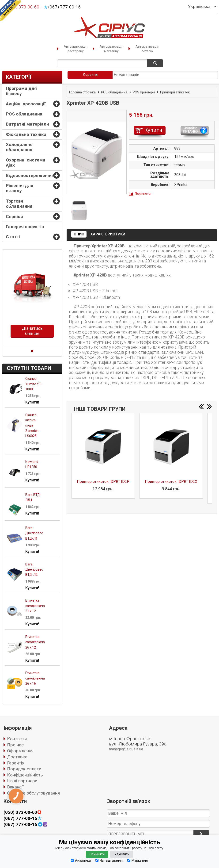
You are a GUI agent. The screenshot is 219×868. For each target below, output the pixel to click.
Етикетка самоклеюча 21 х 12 (35, 606)
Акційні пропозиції (26, 104)
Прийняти (97, 854)
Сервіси (14, 217)
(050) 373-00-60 (20, 812)
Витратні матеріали (27, 124)
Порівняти (143, 194)
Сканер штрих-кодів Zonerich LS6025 (32, 426)
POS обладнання (24, 114)
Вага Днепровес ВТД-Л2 (34, 570)
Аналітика (81, 860)
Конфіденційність (25, 775)
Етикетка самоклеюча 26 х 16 (35, 678)
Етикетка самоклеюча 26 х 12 (35, 642)
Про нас (15, 745)
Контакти (17, 739)
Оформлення (20, 751)
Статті (13, 237)
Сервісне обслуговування (33, 793)
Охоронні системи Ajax (26, 163)
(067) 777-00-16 (65, 7)
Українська (199, 7)
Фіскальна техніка (26, 134)
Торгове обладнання (19, 204)
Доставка (17, 757)
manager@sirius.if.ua (126, 749)
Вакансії (15, 787)
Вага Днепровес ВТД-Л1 (34, 533)
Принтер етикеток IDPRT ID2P (103, 482)
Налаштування (109, 860)
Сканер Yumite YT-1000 (34, 384)
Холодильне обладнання (19, 147)
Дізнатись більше (32, 331)
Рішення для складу (20, 188)
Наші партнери (22, 781)
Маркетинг (138, 860)
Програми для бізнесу (21, 91)
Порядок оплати (24, 769)
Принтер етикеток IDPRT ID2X (171, 482)
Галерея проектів (25, 227)
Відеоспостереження (29, 175)
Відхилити (122, 854)
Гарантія (16, 763)
